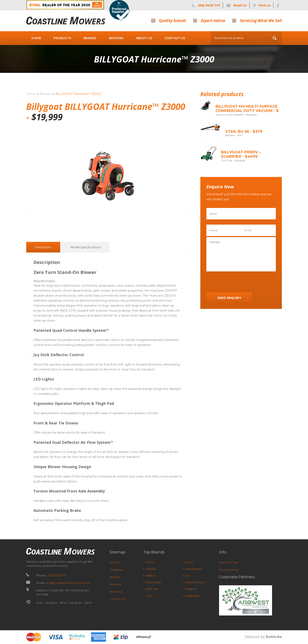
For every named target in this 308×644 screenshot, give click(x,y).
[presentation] (238, 282)
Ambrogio (192, 596)
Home (36, 38)
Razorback (153, 582)
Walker (150, 576)
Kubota (151, 569)
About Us (144, 38)
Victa (149, 596)
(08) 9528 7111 (57, 575)
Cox (188, 576)
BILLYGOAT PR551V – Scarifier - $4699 (241, 154)
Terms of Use (229, 562)
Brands (90, 38)
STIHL (150, 562)
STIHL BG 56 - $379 (244, 132)
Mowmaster (194, 569)
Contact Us (175, 38)
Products (62, 38)
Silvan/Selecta (195, 582)
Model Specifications (86, 247)
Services (116, 38)
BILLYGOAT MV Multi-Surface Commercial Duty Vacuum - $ (247, 109)
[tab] (43, 247)
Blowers (46, 94)
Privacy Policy (229, 570)
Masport (191, 589)
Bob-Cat (152, 589)
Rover (189, 562)
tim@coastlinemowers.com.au (68, 583)
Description (43, 247)
